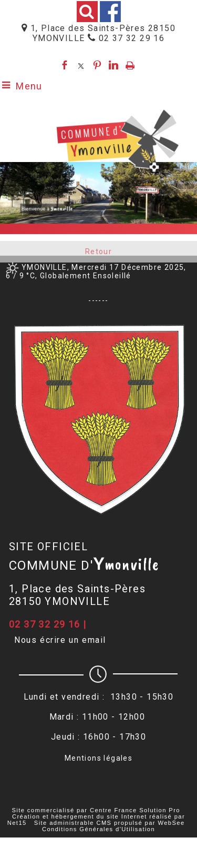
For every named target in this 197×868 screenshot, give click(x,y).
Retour (98, 254)
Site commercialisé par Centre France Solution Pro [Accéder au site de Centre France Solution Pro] (96, 810)
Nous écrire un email (60, 640)
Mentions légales (98, 758)
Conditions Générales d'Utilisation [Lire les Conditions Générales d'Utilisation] (98, 829)
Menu (29, 86)
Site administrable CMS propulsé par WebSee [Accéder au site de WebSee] (110, 823)
